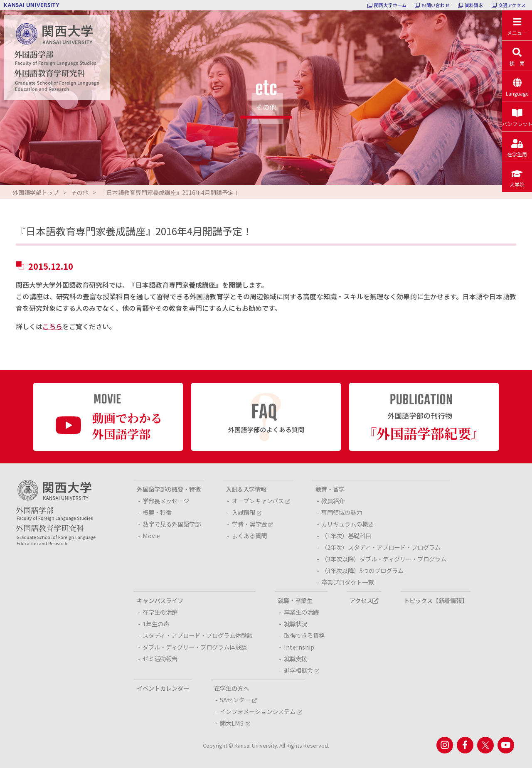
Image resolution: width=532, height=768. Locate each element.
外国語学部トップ (36, 192)
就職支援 (296, 658)
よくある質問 (249, 535)
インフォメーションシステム (261, 711)
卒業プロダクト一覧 (347, 582)
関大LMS (235, 723)
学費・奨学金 (252, 524)
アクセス (364, 600)
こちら (52, 326)
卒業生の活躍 (301, 612)
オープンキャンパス (261, 501)
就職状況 (296, 624)
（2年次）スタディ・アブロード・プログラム (381, 547)
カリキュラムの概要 (347, 524)
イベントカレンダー (163, 688)
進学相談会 (302, 670)
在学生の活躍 (160, 612)
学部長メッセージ (166, 501)
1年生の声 (156, 624)
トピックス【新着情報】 (436, 600)
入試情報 (247, 512)
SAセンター (238, 700)
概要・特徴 (157, 512)
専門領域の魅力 (342, 512)
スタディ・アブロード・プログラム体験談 (198, 635)
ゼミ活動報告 (160, 658)
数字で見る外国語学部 (172, 524)
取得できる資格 (304, 635)
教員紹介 (333, 501)
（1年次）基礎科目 (346, 535)
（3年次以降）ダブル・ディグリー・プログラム (384, 559)
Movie (151, 535)
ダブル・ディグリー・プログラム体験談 (195, 647)
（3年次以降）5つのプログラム (362, 570)
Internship (299, 647)
